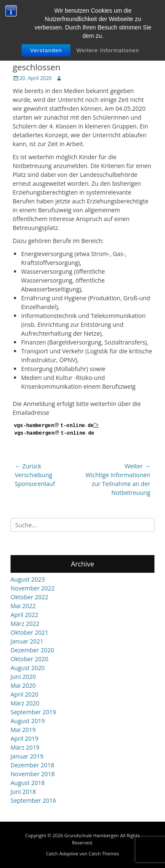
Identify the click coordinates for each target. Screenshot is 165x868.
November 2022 (33, 588)
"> (56, 429)
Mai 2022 (23, 606)
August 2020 (28, 668)
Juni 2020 (23, 677)
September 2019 (33, 712)
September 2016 (33, 800)
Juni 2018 (23, 792)
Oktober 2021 (29, 632)
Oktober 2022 (29, 597)
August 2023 (28, 579)
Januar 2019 (27, 756)
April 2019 (24, 738)
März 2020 (25, 703)
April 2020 (24, 694)
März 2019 (25, 747)
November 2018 (33, 774)
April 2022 (24, 615)
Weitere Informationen (108, 50)
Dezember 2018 (32, 765)
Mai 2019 (23, 730)
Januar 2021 (27, 641)
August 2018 (28, 783)
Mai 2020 (23, 685)
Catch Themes (104, 853)
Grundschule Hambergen (91, 835)
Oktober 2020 (29, 659)
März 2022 (25, 624)
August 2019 (28, 721)
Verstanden (46, 50)
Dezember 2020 (32, 650)
